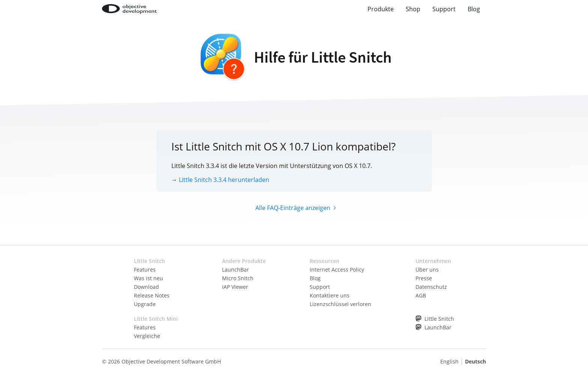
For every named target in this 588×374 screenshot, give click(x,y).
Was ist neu (148, 278)
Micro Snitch (238, 278)
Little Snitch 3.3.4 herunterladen (224, 180)
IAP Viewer (235, 287)
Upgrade (145, 304)
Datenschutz (431, 287)
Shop (413, 9)
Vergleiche (147, 336)
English (449, 361)
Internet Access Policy (337, 270)
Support (444, 9)
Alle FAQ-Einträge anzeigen (293, 208)
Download (146, 287)
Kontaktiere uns (330, 295)
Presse (424, 278)
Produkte (381, 9)
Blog (474, 9)
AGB (421, 295)
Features (145, 270)
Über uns (427, 270)
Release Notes (152, 295)
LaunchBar (235, 270)
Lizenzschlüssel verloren (340, 304)
